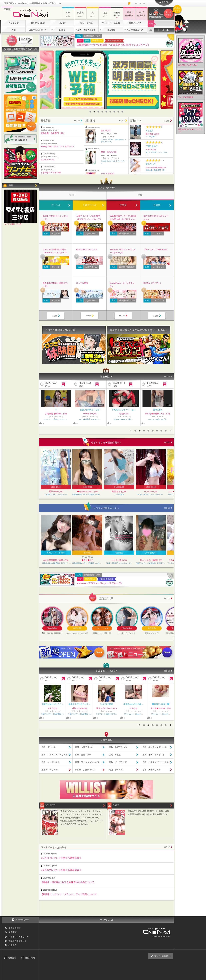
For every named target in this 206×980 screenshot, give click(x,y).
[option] (107, 80)
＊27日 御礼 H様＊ (161, 704)
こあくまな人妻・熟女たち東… (79, 714)
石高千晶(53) (160, 708)
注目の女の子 (135, 23)
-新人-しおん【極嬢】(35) (151, 560)
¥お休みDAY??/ (134, 704)
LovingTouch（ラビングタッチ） (122, 285)
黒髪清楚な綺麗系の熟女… (56, 410)
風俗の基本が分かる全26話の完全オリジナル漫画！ (138, 330)
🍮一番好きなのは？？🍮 (157, 410)
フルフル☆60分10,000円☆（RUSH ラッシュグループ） (55, 251)
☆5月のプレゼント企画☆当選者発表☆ (61, 858)
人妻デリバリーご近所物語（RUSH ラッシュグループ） (89, 218)
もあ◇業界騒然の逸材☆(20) (56, 560)
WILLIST (50, 805)
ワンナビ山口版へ (162, 956)
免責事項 (12, 932)
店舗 (151, 23)
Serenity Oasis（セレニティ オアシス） (58, 146)
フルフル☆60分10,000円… (90, 419)
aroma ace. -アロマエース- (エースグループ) (123, 251)
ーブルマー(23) (151, 491)
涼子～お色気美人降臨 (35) (156, 167)
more (168, 442)
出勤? (106, 704)
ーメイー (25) (151, 150)
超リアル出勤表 (38, 23)
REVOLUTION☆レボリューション (156, 218)
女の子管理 (30, 958)
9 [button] (122, 112)
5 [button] (106, 112)
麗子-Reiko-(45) (56, 491)
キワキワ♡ (90, 410)
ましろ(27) (106, 130)
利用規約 (12, 945)
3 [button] (98, 112)
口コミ (62, 30)
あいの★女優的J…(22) (107, 708)
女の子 (151, 30)
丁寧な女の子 (152, 146)
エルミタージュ (48, 159)
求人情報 (111, 30)
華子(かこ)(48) (56, 414)
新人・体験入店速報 (86, 30)
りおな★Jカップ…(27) (134, 708)
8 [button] (118, 112)
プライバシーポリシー (18, 937)
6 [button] (110, 112)
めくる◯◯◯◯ (52, 704)
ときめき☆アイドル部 (51, 172)
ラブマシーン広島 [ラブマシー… (157, 419)
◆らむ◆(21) (87, 560)
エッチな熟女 (151, 137)
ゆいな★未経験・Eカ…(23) (90, 414)
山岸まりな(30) (79, 708)
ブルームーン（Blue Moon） (156, 249)
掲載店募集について (17, 941)
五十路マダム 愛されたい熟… (160, 714)
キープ (140, 3)
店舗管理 (12, 958)
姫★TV (62, 23)
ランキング (13, 23)
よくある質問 (14, 928)
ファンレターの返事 (111, 23)
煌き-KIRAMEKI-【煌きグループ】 (55, 285)
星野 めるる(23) (109, 152)
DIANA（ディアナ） (153, 283)
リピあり (150, 131)
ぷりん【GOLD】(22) (157, 414)
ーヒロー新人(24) (119, 560)
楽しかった (151, 164)
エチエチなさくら (124, 410)
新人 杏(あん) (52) (152, 134)
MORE (78, 121)
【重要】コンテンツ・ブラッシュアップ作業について (69, 894)
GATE (116, 805)
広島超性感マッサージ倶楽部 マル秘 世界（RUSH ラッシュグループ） (113, 45)
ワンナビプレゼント (169, 13)
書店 (11, 185)
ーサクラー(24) (124, 414)
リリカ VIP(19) (107, 173)
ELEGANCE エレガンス (87, 249)
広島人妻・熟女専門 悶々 (53, 133)
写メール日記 (86, 23)
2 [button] (94, 112)
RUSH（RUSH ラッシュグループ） (55, 218)
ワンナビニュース (135, 30)
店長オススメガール (38, 30)
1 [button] (90, 112)
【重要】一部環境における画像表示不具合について (67, 882)
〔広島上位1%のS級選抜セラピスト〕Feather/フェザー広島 (56, 563)
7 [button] (114, 112)
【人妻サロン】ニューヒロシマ (56, 494)
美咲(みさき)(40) (119, 491)
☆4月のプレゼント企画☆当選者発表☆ (61, 870)
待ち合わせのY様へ (80, 704)
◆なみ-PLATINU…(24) (87, 491)
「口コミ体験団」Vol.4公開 (60, 330)
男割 (13, 30)
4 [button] (102, 112)
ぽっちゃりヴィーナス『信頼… (106, 714)
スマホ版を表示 (22, 920)
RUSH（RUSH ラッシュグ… (124, 419)
